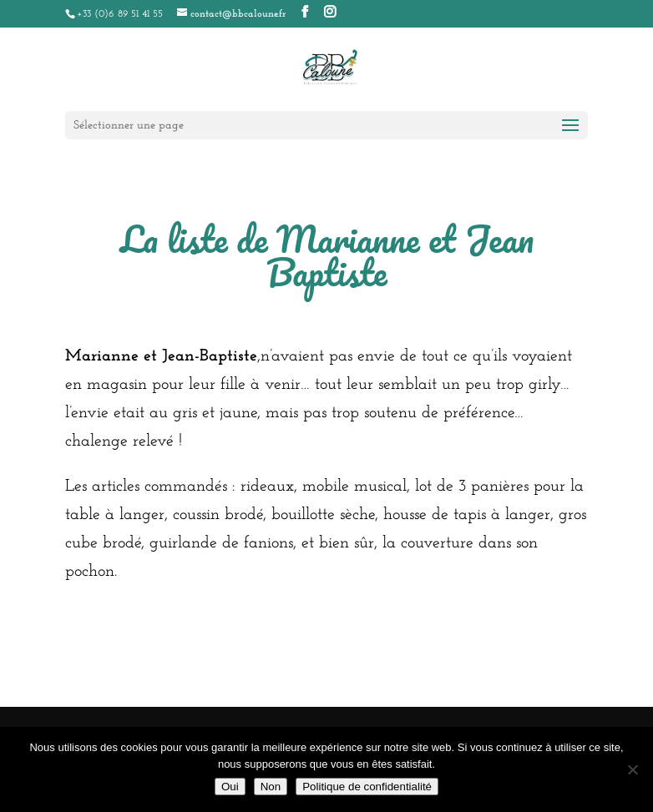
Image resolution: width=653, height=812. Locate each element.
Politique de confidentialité (367, 787)
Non (271, 787)
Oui (230, 787)
